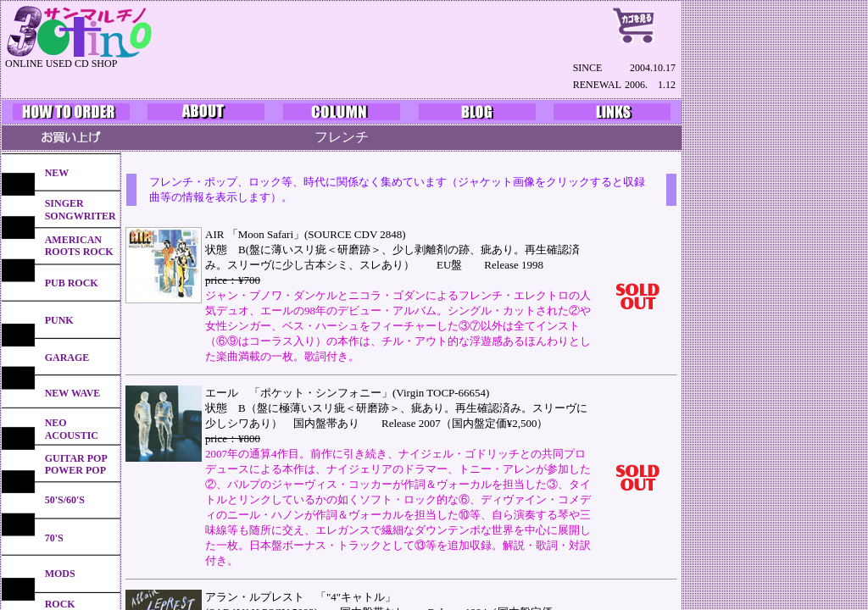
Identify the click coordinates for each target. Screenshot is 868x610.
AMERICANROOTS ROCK (79, 246)
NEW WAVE (73, 393)
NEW (57, 173)
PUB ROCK (72, 283)
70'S (54, 538)
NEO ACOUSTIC (72, 429)
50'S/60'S (65, 500)
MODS (60, 574)
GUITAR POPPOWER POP (76, 464)
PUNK (59, 320)
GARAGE (67, 358)
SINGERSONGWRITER (81, 209)
